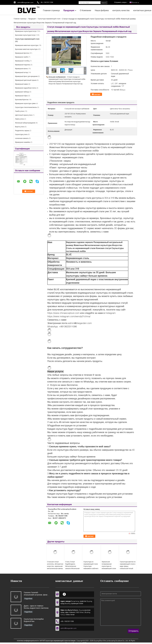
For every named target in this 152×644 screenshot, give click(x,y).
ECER (85, 643)
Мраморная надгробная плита (26, 88)
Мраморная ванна (21, 69)
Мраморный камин (22, 84)
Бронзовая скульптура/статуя (25, 35)
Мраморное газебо (22, 57)
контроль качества (121, 10)
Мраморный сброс (21, 96)
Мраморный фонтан (22, 53)
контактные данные (142, 10)
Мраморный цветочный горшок (26, 80)
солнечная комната (22, 138)
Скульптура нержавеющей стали (49, 19)
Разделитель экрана (22, 131)
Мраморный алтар (21, 72)
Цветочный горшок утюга (24, 115)
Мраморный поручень (23, 65)
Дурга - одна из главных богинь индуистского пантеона (36, 607)
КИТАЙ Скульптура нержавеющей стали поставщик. (58, 641)
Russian (135, 3)
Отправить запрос (120, 2)
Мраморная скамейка (23, 142)
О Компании (85, 10)
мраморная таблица (22, 92)
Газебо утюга (20, 111)
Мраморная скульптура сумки (25, 103)
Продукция (69, 10)
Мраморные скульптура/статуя (26, 31)
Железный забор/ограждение (25, 123)
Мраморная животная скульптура (27, 45)
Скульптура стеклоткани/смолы (26, 107)
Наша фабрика (102, 10)
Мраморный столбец (22, 61)
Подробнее (28, 599)
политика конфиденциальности (28, 641)
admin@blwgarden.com (25, 2)
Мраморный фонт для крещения (26, 76)
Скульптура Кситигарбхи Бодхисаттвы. (34, 620)
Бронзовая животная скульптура (26, 49)
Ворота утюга (20, 127)
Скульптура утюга (21, 134)
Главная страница (51, 10)
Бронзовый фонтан (22, 100)
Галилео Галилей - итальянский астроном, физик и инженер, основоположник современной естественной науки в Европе (36, 594)
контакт (97, 94)
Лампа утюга (19, 119)
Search (104, 3)
